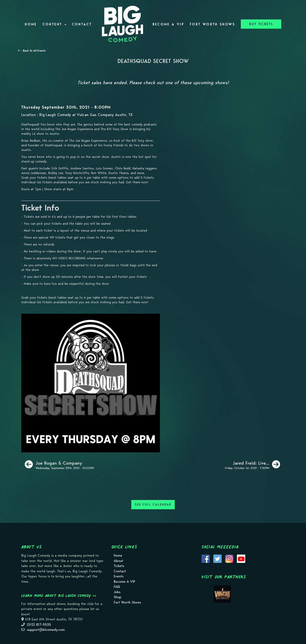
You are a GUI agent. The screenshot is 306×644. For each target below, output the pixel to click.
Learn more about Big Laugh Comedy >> (59, 595)
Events (119, 576)
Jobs (117, 592)
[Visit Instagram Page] (229, 558)
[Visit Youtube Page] (241, 558)
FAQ (117, 587)
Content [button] (54, 24)
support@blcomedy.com (46, 630)
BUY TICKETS (261, 24)
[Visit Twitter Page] (217, 558)
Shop (118, 597)
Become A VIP (168, 24)
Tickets (119, 566)
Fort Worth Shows (213, 24)
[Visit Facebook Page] (206, 558)
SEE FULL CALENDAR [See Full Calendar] (153, 504)
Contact (82, 24)
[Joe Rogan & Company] (59, 464)
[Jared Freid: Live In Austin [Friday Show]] (252, 464)
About (118, 561)
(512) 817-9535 (39, 625)
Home (31, 24)
